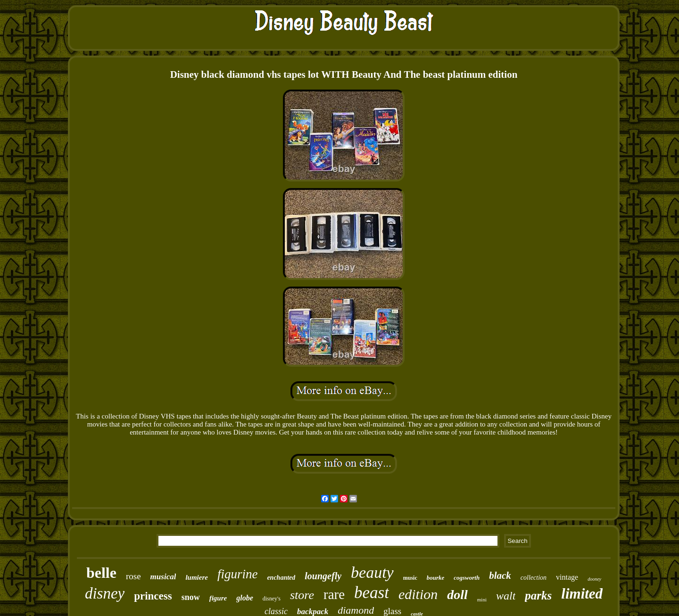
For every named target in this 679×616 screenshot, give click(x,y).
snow (191, 597)
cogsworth (467, 578)
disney (105, 593)
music (410, 578)
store (302, 595)
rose (133, 576)
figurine (238, 574)
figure (218, 598)
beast (372, 593)
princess (153, 596)
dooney (594, 579)
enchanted (281, 578)
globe (245, 598)
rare (334, 594)
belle (101, 573)
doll (457, 595)
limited (582, 594)
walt (506, 596)
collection (534, 578)
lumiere (197, 577)
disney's (272, 599)
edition (418, 594)
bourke (436, 578)
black (500, 575)
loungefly (323, 576)
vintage (567, 577)
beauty (372, 572)
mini (482, 600)
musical (163, 577)
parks (538, 595)
